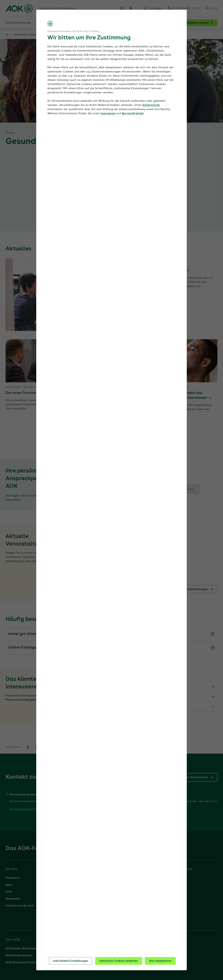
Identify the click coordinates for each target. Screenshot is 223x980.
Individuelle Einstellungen (71, 961)
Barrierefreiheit (133, 114)
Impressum (108, 114)
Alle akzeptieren (160, 961)
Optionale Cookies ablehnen (119, 961)
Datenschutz (151, 105)
